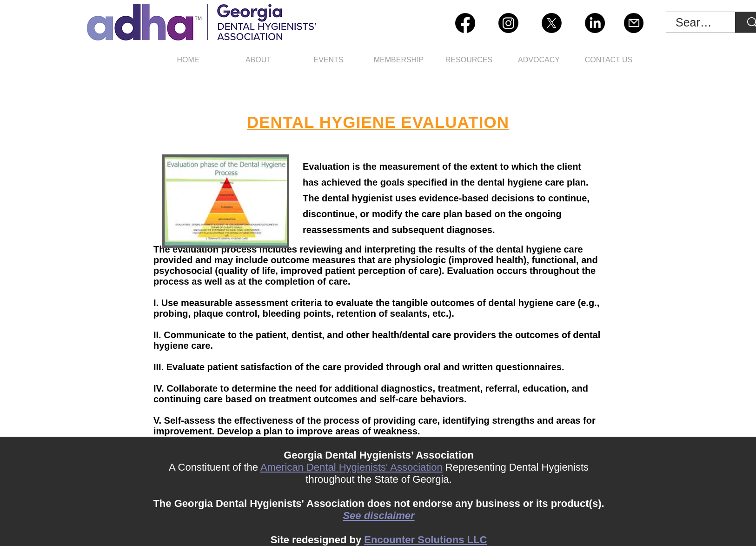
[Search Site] (696, 23)
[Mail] (634, 23)
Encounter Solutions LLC (425, 540)
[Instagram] (508, 23)
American (283, 467)
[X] (552, 23)
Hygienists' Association (391, 467)
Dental (323, 467)
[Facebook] (465, 23)
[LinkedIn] (595, 23)
